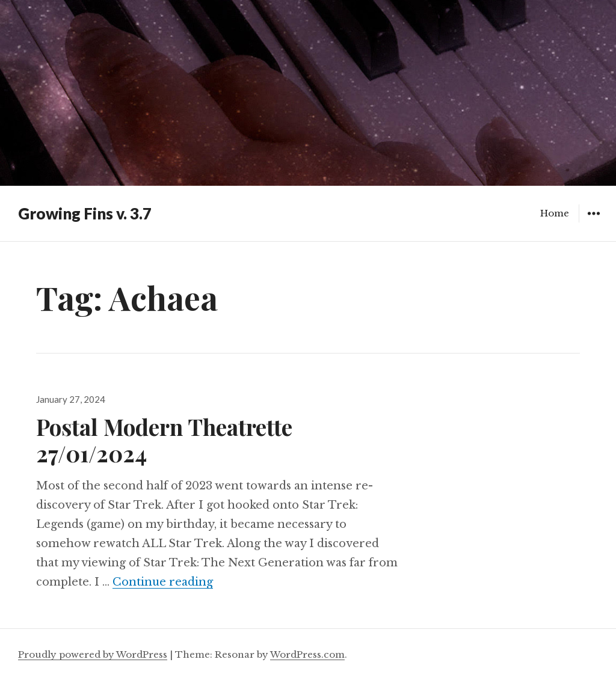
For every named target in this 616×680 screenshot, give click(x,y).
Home (555, 213)
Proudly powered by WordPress (93, 654)
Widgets (593, 222)
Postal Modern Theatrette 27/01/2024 (164, 440)
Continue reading (163, 582)
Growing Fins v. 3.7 (85, 213)
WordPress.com (307, 654)
